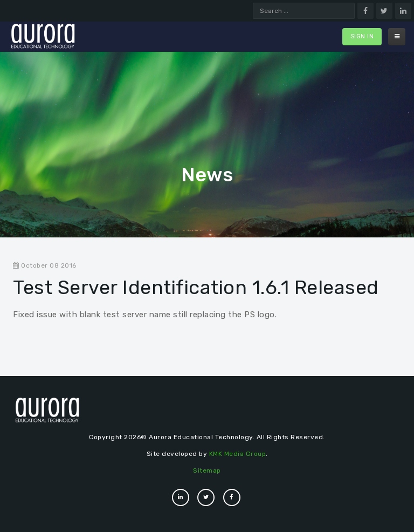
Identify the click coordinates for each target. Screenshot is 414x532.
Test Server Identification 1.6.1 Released (196, 287)
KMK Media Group (238, 454)
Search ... (253, 3)
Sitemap (207, 470)
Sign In (362, 36)
